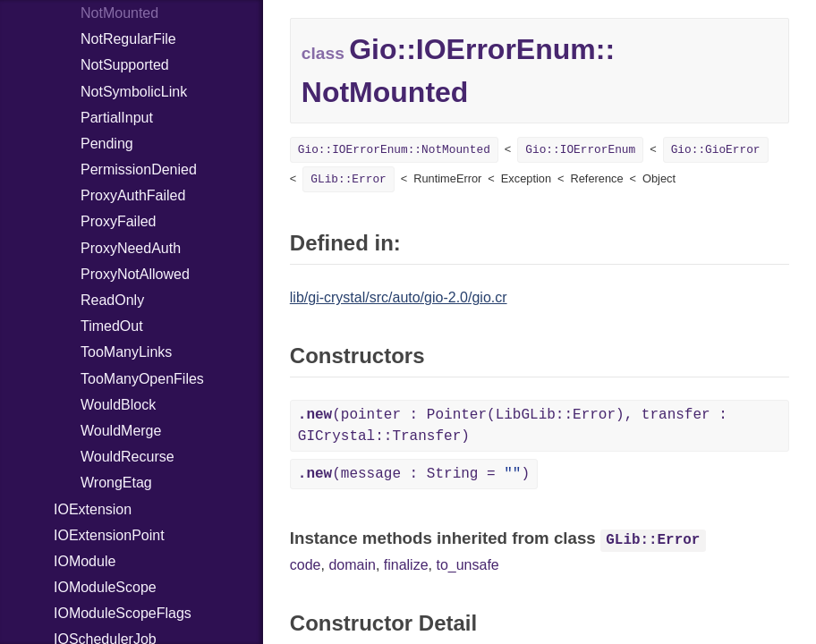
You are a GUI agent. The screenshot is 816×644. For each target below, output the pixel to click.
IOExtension (93, 509)
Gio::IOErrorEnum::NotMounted (394, 150)
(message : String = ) (414, 474)
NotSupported (125, 65)
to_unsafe (467, 565)
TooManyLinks (126, 352)
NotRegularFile (128, 39)
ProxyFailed (118, 221)
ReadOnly (112, 300)
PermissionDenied (139, 169)
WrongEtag (116, 483)
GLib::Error (348, 179)
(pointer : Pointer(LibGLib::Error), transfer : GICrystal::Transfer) (513, 426)
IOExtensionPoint (109, 535)
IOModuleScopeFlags (123, 613)
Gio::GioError (716, 150)
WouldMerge (121, 431)
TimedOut (112, 326)
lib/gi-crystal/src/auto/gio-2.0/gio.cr (399, 297)
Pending (107, 144)
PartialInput (117, 118)
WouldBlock (118, 405)
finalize (406, 565)
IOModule (85, 561)
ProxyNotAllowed (135, 274)
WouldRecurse (127, 457)
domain (352, 565)
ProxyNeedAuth (131, 248)
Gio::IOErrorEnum (580, 150)
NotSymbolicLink (134, 92)
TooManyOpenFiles (142, 379)
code (306, 565)
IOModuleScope (105, 587)
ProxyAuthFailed (133, 195)
